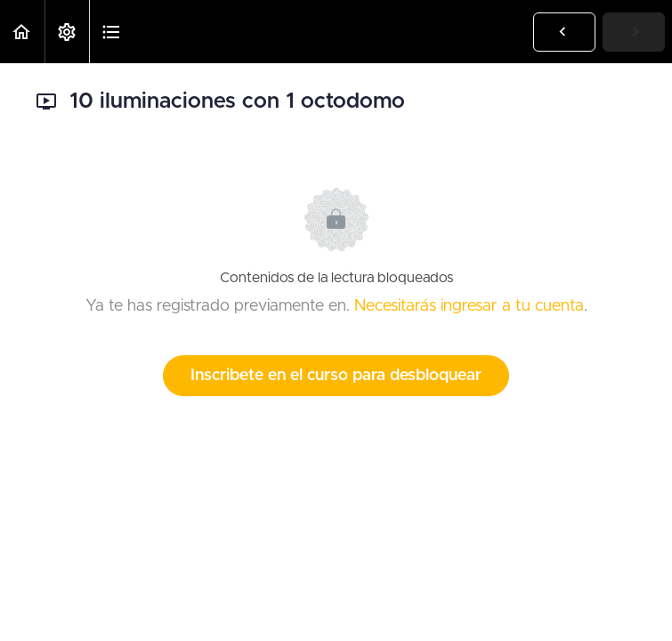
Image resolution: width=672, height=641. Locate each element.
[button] (22, 32)
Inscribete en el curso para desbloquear (336, 376)
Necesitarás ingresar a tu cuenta (469, 306)
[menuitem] (67, 32)
